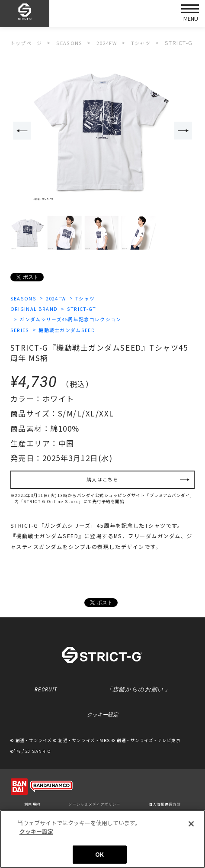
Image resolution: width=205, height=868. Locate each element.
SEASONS (25, 299)
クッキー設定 (102, 723)
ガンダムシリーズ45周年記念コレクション (77, 320)
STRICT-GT (88, 310)
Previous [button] (21, 131)
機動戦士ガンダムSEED (74, 332)
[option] (102, 132)
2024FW (61, 299)
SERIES (21, 332)
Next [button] (184, 131)
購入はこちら (102, 483)
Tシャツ (94, 299)
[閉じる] (191, 824)
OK (99, 854)
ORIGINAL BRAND (36, 310)
